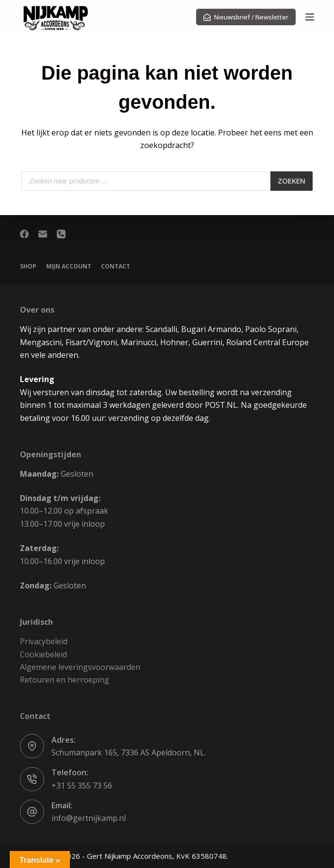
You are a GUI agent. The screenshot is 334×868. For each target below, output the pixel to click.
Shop (28, 267)
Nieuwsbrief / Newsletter (246, 17)
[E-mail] (43, 234)
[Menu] (310, 17)
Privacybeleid (44, 641)
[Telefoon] (61, 234)
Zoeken (292, 181)
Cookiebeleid (43, 654)
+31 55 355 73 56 (82, 785)
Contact (116, 267)
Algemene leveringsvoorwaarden (80, 667)
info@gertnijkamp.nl (89, 818)
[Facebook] (24, 234)
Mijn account (69, 267)
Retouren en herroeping (65, 680)
